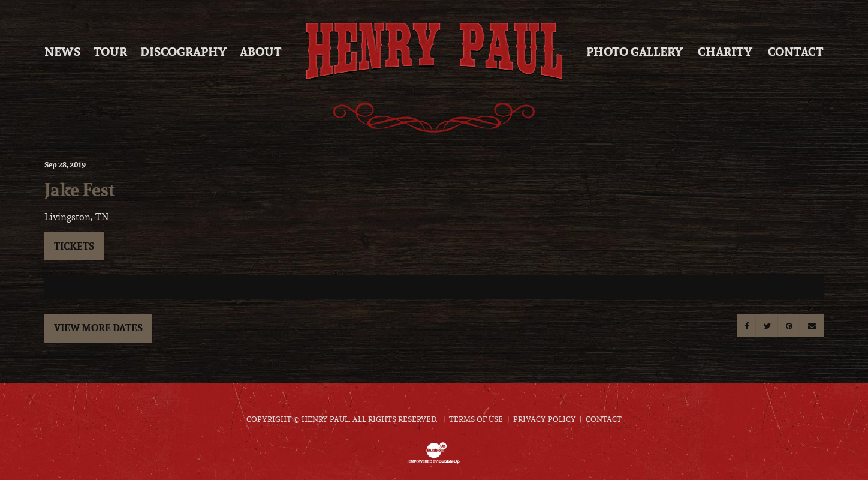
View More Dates (98, 328)
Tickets (74, 246)
